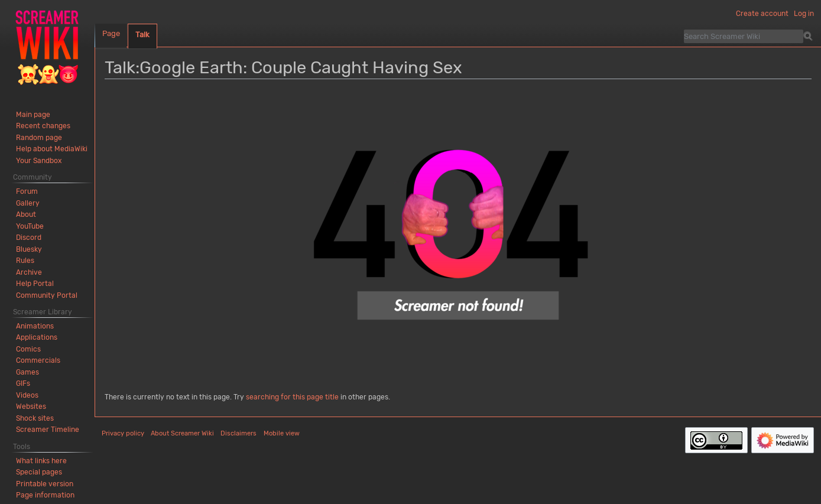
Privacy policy (123, 433)
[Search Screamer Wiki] (744, 36)
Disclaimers (238, 433)
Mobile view (282, 433)
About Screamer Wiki (182, 433)
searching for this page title (292, 397)
